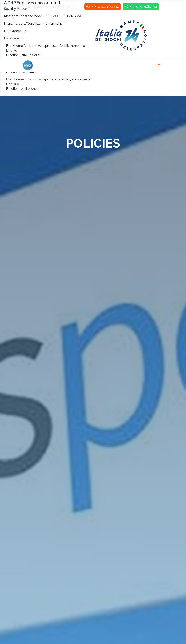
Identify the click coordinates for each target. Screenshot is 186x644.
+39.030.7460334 (105, 7)
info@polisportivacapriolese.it (54, 7)
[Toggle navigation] (159, 65)
